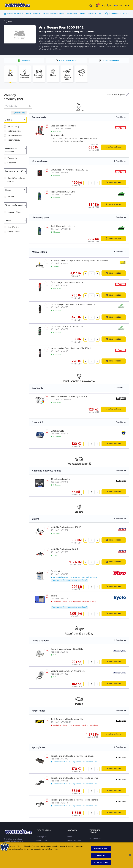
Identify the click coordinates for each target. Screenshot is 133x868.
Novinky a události (74, 841)
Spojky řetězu (14, 232)
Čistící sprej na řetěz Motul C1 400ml (67, 283)
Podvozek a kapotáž (14, 172)
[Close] (130, 856)
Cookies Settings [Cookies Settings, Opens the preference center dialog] (101, 849)
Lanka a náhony (14, 213)
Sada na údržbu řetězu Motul (63, 126)
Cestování (12, 163)
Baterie (11, 197)
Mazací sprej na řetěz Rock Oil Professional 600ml (73, 305)
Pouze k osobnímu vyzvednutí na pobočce (69, 581)
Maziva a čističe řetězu (53, 14)
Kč (126, 6)
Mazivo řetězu (14, 141)
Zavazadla (12, 159)
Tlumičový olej (95, 14)
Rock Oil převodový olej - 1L (63, 227)
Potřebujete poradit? (117, 14)
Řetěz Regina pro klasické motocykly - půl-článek (72, 757)
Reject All (101, 856)
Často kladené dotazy (68, 60)
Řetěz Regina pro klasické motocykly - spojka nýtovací (74, 779)
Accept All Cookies (101, 863)
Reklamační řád (41, 841)
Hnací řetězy (13, 228)
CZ (117, 6)
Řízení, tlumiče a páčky (15, 206)
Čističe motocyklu (76, 14)
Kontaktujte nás (41, 837)
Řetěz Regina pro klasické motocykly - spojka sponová (74, 800)
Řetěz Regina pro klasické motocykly (67, 720)
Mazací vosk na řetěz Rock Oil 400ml (67, 327)
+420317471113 (95, 839)
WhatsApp (26, 60)
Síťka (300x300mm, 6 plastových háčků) (69, 397)
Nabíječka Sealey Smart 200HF (64, 550)
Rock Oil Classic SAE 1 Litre (63, 192)
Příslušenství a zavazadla (11, 151)
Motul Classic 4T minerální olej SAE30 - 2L (69, 170)
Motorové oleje (14, 132)
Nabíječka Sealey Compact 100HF (66, 528)
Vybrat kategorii (13, 14)
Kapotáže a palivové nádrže (16, 180)
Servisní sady (13, 127)
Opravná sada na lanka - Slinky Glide (67, 650)
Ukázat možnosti (113, 148)
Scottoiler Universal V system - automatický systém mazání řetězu (80, 261)
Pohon (8, 221)
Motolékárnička (57, 432)
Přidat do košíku (113, 183)
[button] (102, 6)
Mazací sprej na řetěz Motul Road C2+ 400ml (71, 349)
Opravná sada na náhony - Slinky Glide (68, 672)
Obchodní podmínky (111, 60)
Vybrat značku (33, 14)
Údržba (8, 120)
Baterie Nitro (56, 572)
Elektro (8, 191)
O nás (70, 837)
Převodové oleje (15, 136)
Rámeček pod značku (60, 480)
